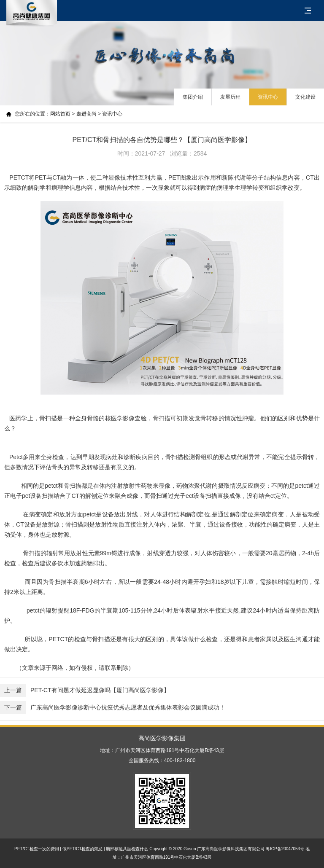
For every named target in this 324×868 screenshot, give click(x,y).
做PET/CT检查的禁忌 (83, 849)
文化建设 (305, 97)
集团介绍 (193, 97)
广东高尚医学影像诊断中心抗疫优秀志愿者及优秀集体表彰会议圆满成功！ (113, 708)
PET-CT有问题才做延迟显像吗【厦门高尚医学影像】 (85, 690)
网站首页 (60, 114)
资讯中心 (268, 97)
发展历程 (230, 97)
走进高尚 (86, 114)
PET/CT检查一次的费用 (37, 849)
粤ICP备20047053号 (285, 849)
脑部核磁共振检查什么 (127, 849)
